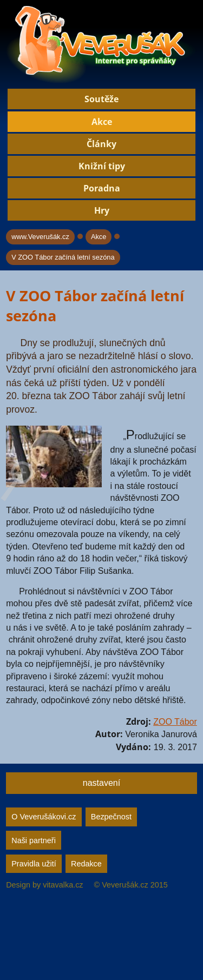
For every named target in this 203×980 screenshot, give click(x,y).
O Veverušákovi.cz (44, 817)
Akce (102, 122)
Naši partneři (34, 840)
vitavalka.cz (63, 885)
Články (101, 144)
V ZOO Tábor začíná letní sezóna (63, 257)
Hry (102, 210)
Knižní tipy (102, 166)
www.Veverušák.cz (40, 237)
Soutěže (101, 99)
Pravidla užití (34, 864)
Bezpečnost (111, 817)
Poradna (102, 188)
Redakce (86, 864)
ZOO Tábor (175, 722)
